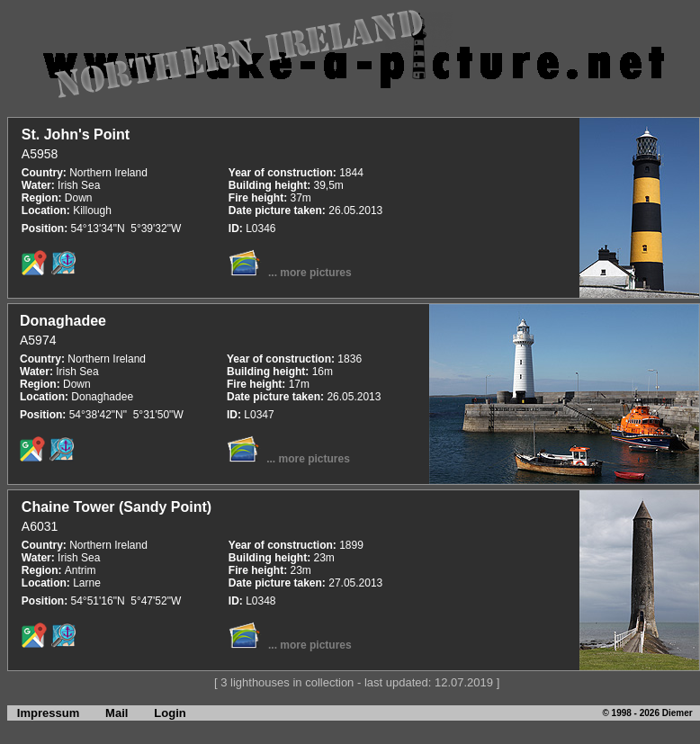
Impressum (43, 713)
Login (170, 713)
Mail (117, 713)
